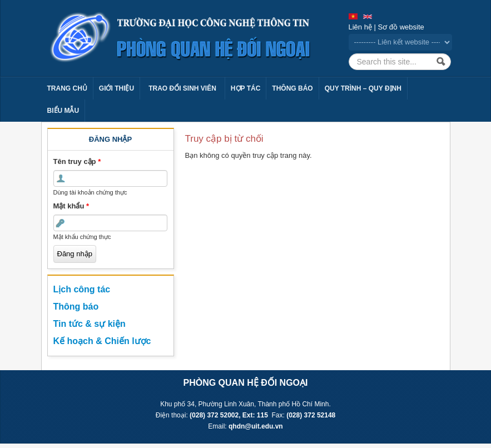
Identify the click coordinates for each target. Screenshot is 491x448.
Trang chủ (67, 88)
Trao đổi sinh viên (182, 88)
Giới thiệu (116, 88)
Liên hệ (360, 27)
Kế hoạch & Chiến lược (102, 341)
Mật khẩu (71, 206)
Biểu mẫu (63, 111)
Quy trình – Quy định (363, 88)
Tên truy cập (77, 161)
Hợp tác (245, 88)
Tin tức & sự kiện (90, 324)
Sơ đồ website (401, 27)
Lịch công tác (82, 289)
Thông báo (292, 88)
